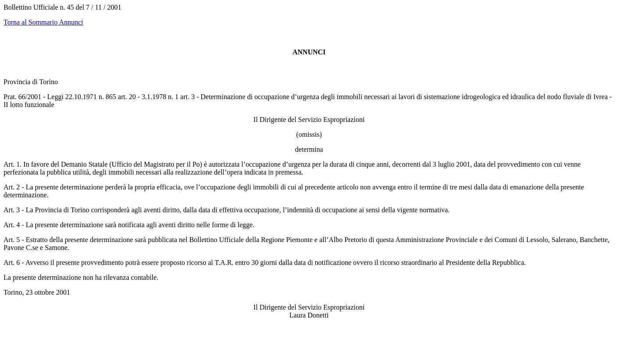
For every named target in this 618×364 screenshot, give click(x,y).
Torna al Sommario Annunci (43, 22)
